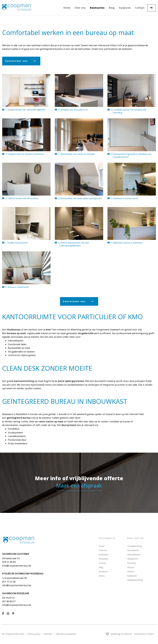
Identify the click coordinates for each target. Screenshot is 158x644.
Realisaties (97, 8)
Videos (102, 576)
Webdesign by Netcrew (121, 634)
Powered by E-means (144, 634)
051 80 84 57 (9, 601)
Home (67, 8)
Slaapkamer (133, 559)
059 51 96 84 (9, 562)
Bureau (131, 567)
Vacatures (125, 8)
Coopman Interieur (19, 540)
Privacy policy (34, 634)
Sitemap (48, 634)
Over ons (80, 8)
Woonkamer (133, 550)
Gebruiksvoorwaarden (66, 634)
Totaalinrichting (134, 546)
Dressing (131, 563)
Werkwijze (103, 559)
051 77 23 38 (9, 582)
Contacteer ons (16, 61)
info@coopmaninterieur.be (17, 566)
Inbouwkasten (134, 555)
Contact (140, 8)
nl (152, 8)
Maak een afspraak (79, 486)
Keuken (131, 571)
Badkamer (132, 576)
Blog (112, 8)
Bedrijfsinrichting (135, 580)
